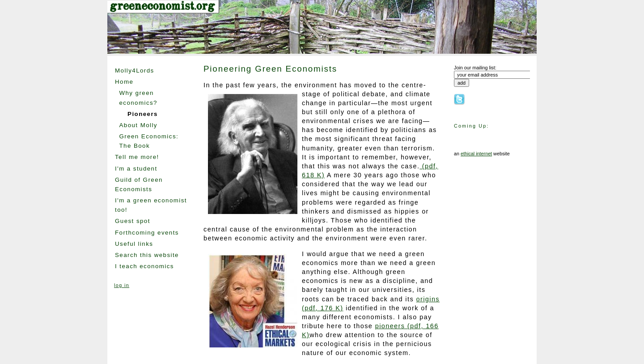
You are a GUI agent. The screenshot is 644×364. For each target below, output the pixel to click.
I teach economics (144, 266)
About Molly (138, 125)
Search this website (147, 255)
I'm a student (136, 169)
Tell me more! (137, 157)
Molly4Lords (135, 71)
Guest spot (133, 221)
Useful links (134, 244)
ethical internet (476, 154)
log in (122, 285)
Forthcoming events (147, 233)
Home (124, 82)
